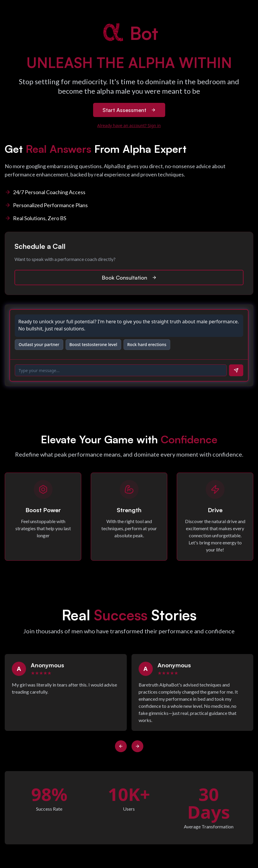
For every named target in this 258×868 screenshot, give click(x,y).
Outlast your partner (39, 344)
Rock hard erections (147, 344)
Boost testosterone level (93, 344)
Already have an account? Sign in (129, 125)
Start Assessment (129, 110)
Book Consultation (129, 278)
